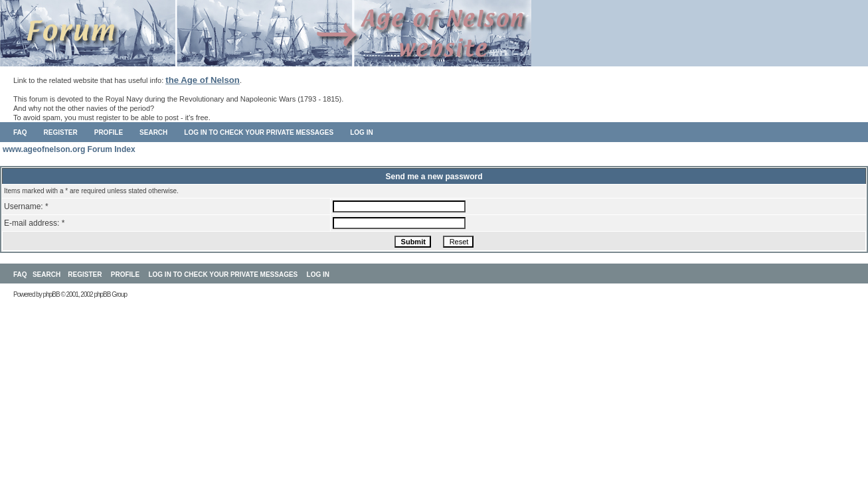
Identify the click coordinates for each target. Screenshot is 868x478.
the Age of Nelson (203, 80)
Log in (361, 132)
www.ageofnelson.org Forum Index (69, 149)
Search (153, 132)
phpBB (51, 294)
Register (61, 132)
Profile (109, 132)
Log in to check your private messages (259, 132)
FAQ (20, 132)
